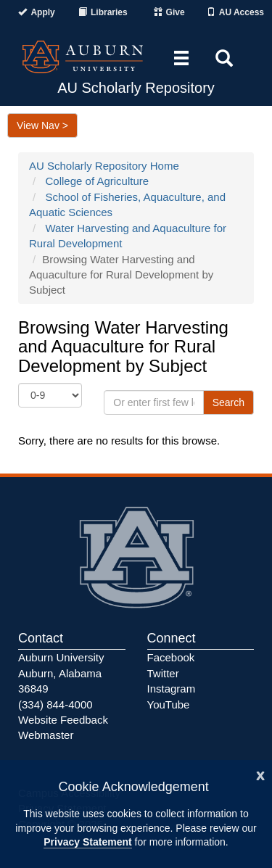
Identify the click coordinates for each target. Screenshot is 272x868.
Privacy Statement (87, 842)
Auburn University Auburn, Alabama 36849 (61, 673)
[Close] (260, 774)
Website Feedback (63, 720)
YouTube (169, 704)
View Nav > (42, 125)
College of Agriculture (98, 181)
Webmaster (46, 735)
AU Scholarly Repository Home (104, 166)
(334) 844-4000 (55, 704)
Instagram (172, 689)
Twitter (163, 673)
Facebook (171, 657)
